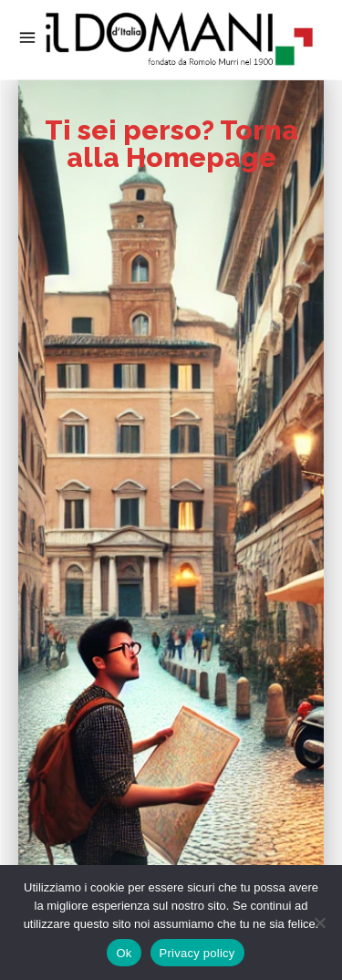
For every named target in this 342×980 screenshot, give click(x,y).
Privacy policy (197, 953)
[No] (319, 923)
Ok (124, 953)
